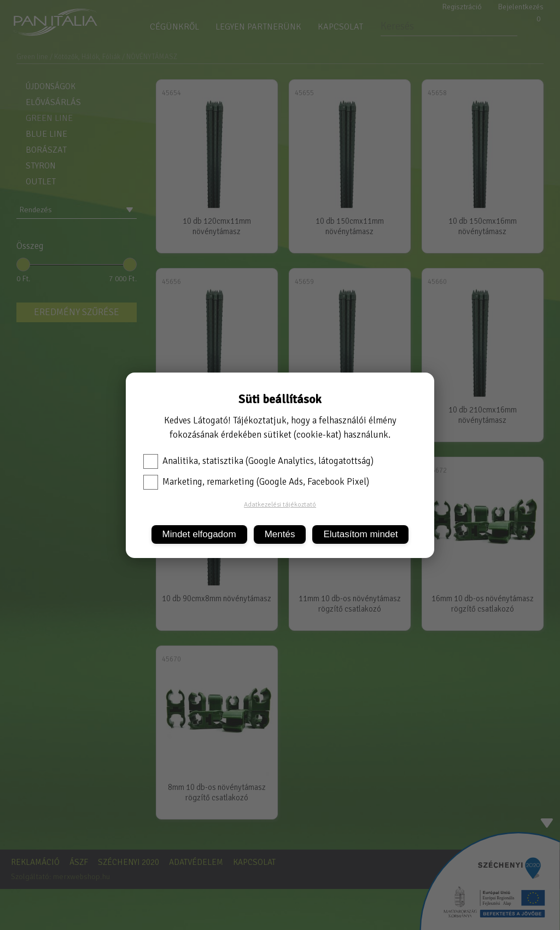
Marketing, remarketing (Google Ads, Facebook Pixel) (256, 482)
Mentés (280, 534)
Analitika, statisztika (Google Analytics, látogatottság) (258, 461)
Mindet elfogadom (199, 534)
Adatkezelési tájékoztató (280, 505)
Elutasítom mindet (360, 534)
